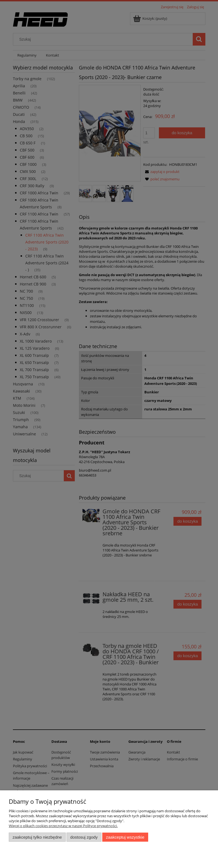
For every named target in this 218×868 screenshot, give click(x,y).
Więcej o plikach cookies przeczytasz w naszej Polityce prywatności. (63, 826)
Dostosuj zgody (84, 837)
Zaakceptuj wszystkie (125, 837)
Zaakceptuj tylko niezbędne (37, 837)
